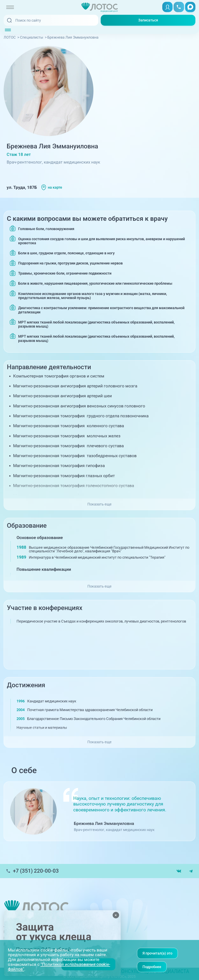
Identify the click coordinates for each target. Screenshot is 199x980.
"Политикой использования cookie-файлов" (59, 967)
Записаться (148, 20)
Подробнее (152, 967)
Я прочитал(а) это (157, 953)
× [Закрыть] (116, 915)
